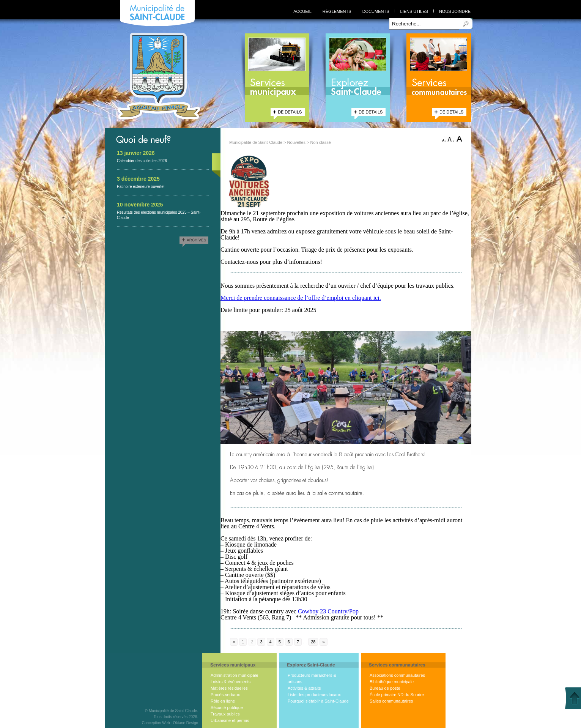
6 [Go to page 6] (289, 642)
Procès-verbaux (225, 695)
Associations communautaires (397, 675)
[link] (328, 611)
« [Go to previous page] (234, 642)
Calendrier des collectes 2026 (142, 161)
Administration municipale (234, 675)
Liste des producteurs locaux (314, 695)
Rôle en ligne (223, 701)
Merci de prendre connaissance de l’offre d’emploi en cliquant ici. (301, 298)
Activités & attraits (304, 688)
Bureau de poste (385, 688)
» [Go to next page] (323, 642)
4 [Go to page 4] (271, 642)
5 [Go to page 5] (280, 642)
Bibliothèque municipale (392, 682)
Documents (376, 11)
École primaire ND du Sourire (397, 695)
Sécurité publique (227, 708)
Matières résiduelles (229, 688)
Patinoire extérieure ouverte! (141, 187)
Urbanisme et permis (230, 720)
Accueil (302, 11)
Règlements (337, 11)
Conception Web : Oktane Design (170, 723)
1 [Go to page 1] (243, 642)
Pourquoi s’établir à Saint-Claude (318, 701)
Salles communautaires (391, 701)
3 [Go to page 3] (261, 642)
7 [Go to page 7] (298, 642)
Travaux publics (225, 714)
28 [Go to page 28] (313, 642)
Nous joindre (455, 11)
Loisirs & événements (231, 682)
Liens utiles (414, 11)
